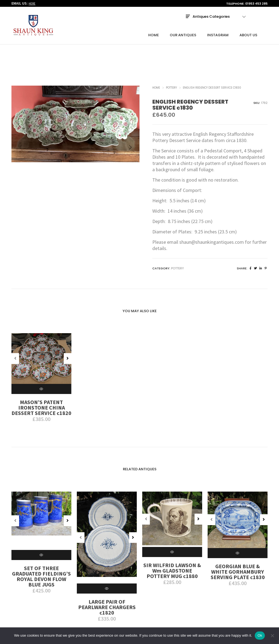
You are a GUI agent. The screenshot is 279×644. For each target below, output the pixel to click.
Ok (260, 635)
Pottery (171, 57)
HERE (32, 4)
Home (156, 57)
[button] (130, 118)
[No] (272, 636)
